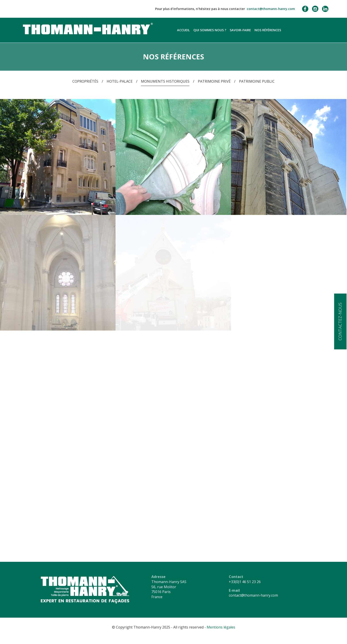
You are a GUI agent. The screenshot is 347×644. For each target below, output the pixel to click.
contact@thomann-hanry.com (271, 9)
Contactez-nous (340, 321)
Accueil (183, 30)
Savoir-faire (240, 30)
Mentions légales (221, 627)
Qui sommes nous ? (210, 30)
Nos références (268, 30)
